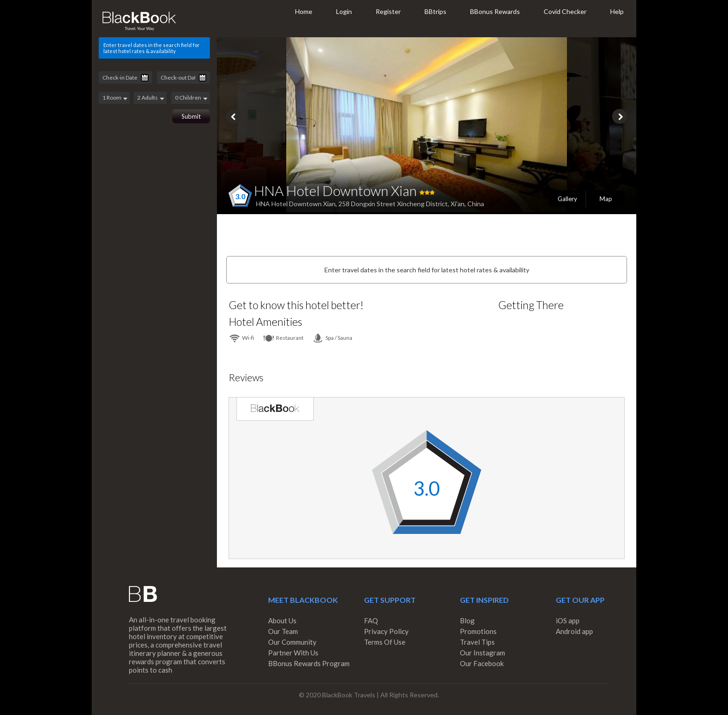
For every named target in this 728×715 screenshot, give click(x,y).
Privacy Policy (386, 631)
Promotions (478, 631)
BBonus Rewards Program (309, 663)
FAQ (371, 621)
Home (304, 11)
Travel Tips (477, 642)
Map (606, 199)
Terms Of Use (385, 642)
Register (388, 11)
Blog (467, 621)
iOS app (568, 621)
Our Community (292, 642)
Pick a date (145, 78)
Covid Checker (565, 11)
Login (344, 11)
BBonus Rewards (495, 11)
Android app (574, 631)
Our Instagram (482, 653)
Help (617, 11)
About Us (282, 621)
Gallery (567, 199)
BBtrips (435, 11)
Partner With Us (293, 653)
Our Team (283, 631)
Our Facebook (482, 663)
